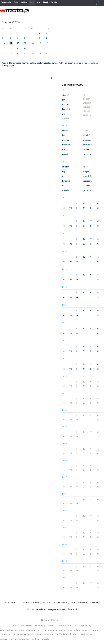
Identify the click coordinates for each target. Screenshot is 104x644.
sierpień (87, 135)
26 (18, 53)
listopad (86, 149)
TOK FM (25, 602)
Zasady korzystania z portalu (67, 625)
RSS (15, 625)
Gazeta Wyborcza (51, 602)
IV (84, 203)
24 (4, 53)
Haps (73, 602)
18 (11, 48)
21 (32, 48)
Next (39, 2)
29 (40, 53)
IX (77, 208)
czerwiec (66, 154)
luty (64, 100)
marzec (65, 105)
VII (64, 208)
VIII (71, 208)
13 (25, 43)
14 (32, 43)
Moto (32, 2)
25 (11, 53)
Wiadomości (6, 2)
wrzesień (87, 140)
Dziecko (54, 2)
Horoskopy (36, 602)
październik (88, 145)
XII (98, 208)
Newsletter (41, 609)
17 (4, 48)
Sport (16, 2)
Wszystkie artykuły (57, 609)
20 (25, 48)
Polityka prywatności (44, 625)
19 (18, 48)
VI (98, 203)
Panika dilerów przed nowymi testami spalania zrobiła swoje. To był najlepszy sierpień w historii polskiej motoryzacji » (50, 64)
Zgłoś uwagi (86, 625)
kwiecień (66, 109)
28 (32, 53)
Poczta (31, 609)
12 (18, 43)
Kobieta (24, 2)
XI (91, 208)
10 (4, 43)
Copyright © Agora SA (52, 620)
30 (47, 53)
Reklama (30, 625)
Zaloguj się (99, 1)
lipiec (85, 131)
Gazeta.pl (96, 602)
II (70, 203)
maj (64, 114)
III (77, 203)
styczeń (66, 95)
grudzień (87, 154)
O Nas (22, 625)
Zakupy (65, 602)
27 (25, 53)
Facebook (72, 609)
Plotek (46, 2)
